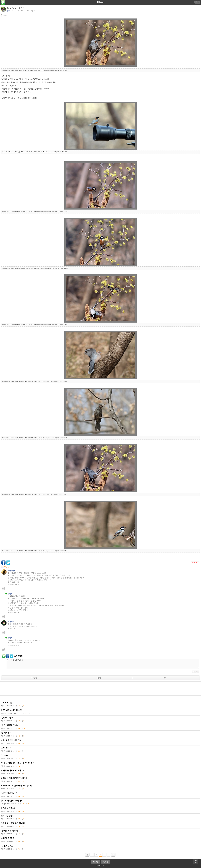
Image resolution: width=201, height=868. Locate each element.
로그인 (96, 862)
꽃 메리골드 (101, 735)
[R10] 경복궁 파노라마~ (101, 803)
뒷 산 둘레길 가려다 (101, 727)
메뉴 (197, 2)
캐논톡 (100, 2)
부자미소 (11, 622)
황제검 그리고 (101, 848)
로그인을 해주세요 (103, 664)
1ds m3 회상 (101, 705)
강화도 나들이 (101, 720)
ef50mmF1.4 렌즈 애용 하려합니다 (101, 788)
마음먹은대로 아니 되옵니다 (101, 773)
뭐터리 (9, 11)
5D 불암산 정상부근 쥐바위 (101, 825)
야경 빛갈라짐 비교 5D (101, 743)
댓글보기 (5, 16)
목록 (165, 678)
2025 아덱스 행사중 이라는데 (101, 780)
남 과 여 (101, 758)
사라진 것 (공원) (101, 840)
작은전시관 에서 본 (101, 795)
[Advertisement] (100, 689)
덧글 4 (5, 567)
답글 (3, 588)
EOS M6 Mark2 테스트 (101, 712)
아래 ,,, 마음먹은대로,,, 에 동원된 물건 (101, 765)
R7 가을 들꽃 (101, 818)
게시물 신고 (195, 563)
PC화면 (106, 862)
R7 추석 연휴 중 (101, 810)
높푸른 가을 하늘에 (101, 833)
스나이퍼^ (11, 571)
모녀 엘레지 (101, 750)
